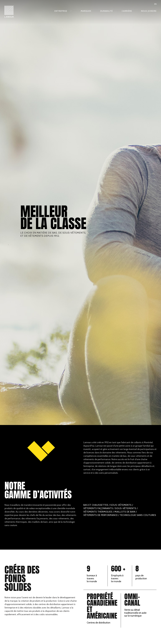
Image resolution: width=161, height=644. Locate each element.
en (155, 4)
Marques (86, 11)
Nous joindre (149, 11)
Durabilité (106, 11)
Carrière (127, 11)
